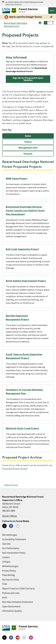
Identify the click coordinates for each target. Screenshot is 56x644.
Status (28, 142)
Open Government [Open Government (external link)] (11, 606)
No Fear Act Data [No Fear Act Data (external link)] (10, 580)
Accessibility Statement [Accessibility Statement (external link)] (14, 539)
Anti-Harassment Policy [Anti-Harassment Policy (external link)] (14, 553)
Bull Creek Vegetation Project (22, 249)
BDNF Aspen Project (17, 178)
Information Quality (12, 611)
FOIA (5, 584)
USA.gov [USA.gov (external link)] (6, 562)
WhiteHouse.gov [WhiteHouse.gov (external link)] (10, 566)
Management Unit (28, 148)
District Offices (10, 516)
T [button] (46, 23)
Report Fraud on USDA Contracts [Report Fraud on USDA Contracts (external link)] (18, 589)
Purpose (28, 154)
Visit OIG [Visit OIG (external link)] (6, 544)
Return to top (11, 485)
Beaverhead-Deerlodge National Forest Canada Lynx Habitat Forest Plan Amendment (25, 210)
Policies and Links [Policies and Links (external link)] (11, 593)
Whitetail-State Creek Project (22, 428)
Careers (6, 557)
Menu (52, 11)
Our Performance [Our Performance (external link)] (11, 548)
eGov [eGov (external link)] (5, 597)
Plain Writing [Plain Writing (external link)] (8, 575)
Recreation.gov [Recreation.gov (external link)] (10, 535)
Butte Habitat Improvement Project (26, 281)
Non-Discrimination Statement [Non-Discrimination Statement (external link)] (18, 602)
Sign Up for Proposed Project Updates (28, 79)
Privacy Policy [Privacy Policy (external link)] (9, 571)
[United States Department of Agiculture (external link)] (7, 11)
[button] (40, 23)
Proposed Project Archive (15, 469)
